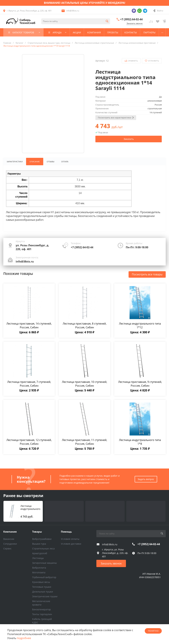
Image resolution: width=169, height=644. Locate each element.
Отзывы (51, 162)
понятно (153, 631)
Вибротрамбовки (42, 539)
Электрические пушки (45, 596)
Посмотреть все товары (147, 275)
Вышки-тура (39, 544)
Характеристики (15, 162)
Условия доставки (71, 544)
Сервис (7, 548)
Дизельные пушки (43, 592)
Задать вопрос (146, 479)
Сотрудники (10, 544)
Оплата (66, 162)
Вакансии (9, 539)
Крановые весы (41, 582)
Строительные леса (43, 548)
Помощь (66, 532)
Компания (10, 532)
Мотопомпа (39, 572)
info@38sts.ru (73, 11)
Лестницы (38, 558)
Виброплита (39, 568)
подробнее (24, 638)
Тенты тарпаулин (42, 614)
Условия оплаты (70, 539)
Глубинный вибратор (44, 577)
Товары (37, 532)
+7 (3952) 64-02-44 (131, 19)
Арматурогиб (40, 553)
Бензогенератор (42, 609)
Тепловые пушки (42, 587)
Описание (35, 162)
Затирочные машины (44, 563)
